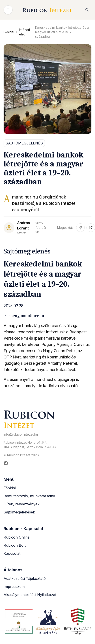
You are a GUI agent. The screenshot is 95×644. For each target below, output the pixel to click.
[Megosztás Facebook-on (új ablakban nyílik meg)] (80, 228)
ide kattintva (48, 386)
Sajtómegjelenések (19, 512)
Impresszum (14, 587)
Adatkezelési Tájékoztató (25, 579)
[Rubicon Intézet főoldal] (47, 10)
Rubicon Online (17, 537)
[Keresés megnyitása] (87, 10)
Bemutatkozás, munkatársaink (29, 496)
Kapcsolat (12, 553)
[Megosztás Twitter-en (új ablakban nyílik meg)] (91, 228)
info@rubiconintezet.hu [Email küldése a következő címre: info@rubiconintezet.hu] (21, 434)
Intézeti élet (24, 32)
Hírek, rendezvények (22, 504)
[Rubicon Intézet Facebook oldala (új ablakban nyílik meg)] (47, 463)
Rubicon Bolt (15, 545)
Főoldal (9, 32)
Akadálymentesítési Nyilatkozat (30, 595)
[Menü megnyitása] (8, 10)
